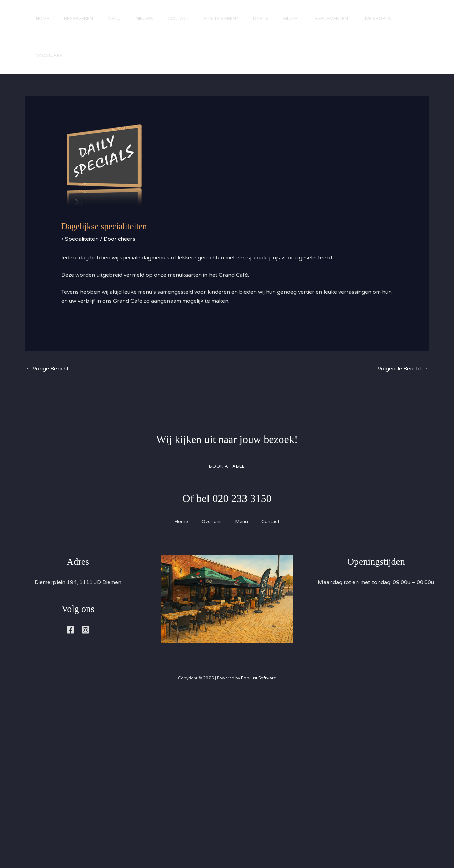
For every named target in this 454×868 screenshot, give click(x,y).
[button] (427, 41)
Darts (275, 19)
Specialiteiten (82, 239)
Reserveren (82, 19)
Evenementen (351, 19)
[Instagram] (86, 630)
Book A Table (227, 466)
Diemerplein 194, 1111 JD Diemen (78, 582)
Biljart (308, 19)
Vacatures (96, 56)
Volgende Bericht (403, 369)
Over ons (212, 522)
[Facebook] (70, 630)
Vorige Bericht (47, 369)
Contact (188, 19)
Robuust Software (259, 678)
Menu (120, 19)
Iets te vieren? (233, 19)
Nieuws (152, 19)
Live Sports (51, 56)
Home (44, 19)
